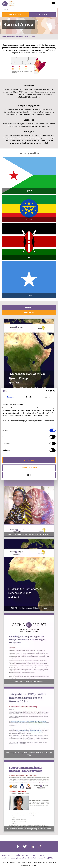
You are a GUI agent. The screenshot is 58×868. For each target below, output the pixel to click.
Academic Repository (10, 858)
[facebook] (18, 847)
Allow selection (29, 468)
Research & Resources (15, 37)
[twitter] (25, 847)
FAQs (51, 858)
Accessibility (22, 858)
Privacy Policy (43, 858)
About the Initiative (38, 855)
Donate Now (15, 15)
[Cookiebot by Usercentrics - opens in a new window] (46, 391)
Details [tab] (29, 397)
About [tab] (48, 397)
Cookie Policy (32, 858)
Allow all (29, 460)
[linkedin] (32, 847)
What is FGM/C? (25, 855)
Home (4, 37)
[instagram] (40, 847)
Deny (29, 475)
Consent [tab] (10, 397)
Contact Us (42, 15)
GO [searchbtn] (54, 10)
